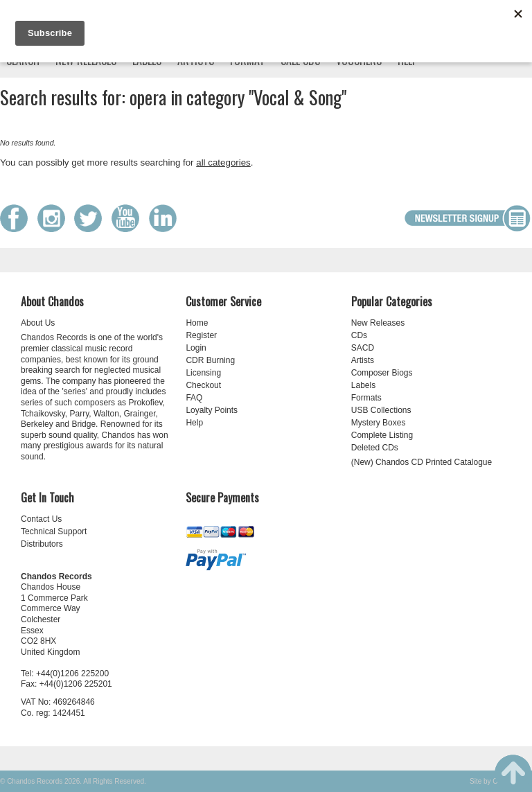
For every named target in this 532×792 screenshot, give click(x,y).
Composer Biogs (382, 373)
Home (197, 323)
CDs (359, 335)
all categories (223, 162)
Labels (363, 385)
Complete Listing (382, 435)
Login (196, 348)
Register (201, 335)
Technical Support (54, 531)
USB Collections (381, 410)
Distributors (42, 544)
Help (194, 423)
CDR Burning (210, 360)
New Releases (378, 323)
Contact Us (41, 519)
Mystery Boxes (379, 423)
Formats (366, 398)
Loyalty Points (212, 410)
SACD (363, 348)
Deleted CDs (375, 448)
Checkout (203, 385)
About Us (38, 323)
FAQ (194, 398)
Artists (363, 360)
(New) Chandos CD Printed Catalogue (422, 462)
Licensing (203, 373)
